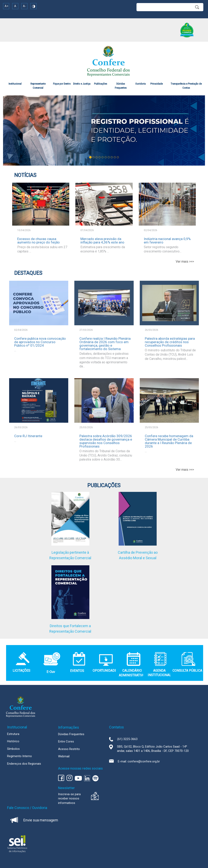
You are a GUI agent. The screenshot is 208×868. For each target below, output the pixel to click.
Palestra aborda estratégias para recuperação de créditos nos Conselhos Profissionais (170, 342)
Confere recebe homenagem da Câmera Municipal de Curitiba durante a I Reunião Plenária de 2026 (169, 441)
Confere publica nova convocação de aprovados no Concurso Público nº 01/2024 (40, 342)
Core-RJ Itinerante (28, 436)
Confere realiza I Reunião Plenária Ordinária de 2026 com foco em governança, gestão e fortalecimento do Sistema (105, 344)
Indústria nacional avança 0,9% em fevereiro (167, 241)
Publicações (101, 84)
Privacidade (157, 84)
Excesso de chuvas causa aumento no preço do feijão (38, 241)
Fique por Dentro (62, 84)
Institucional (15, 84)
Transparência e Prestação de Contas (186, 86)
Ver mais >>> (185, 261)
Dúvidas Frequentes (121, 86)
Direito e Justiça (82, 84)
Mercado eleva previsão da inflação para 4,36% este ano (102, 241)
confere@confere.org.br (144, 761)
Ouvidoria (140, 84)
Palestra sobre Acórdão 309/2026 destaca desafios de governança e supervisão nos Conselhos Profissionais (106, 441)
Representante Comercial (38, 86)
